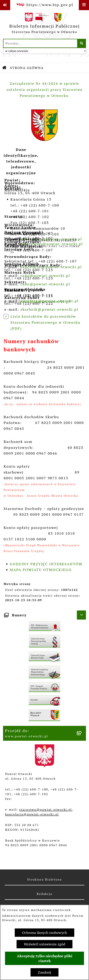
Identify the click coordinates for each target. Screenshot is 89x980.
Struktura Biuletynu (44, 879)
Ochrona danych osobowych (44, 933)
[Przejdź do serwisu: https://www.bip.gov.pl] (44, 5)
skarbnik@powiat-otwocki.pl (49, 309)
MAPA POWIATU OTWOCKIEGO (41, 570)
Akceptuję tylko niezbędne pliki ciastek (45, 958)
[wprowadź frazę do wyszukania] (40, 43)
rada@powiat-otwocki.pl (45, 284)
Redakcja (44, 894)
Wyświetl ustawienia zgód (44, 944)
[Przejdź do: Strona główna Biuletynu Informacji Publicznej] (5, 68)
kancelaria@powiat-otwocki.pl (32, 814)
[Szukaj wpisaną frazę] (82, 43)
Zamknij (44, 972)
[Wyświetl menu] (84, 5)
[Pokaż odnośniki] (5, 5)
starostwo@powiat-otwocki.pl (46, 810)
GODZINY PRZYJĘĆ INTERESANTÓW (46, 564)
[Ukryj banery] (81, 615)
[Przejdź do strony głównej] (44, 24)
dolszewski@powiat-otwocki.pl (52, 244)
